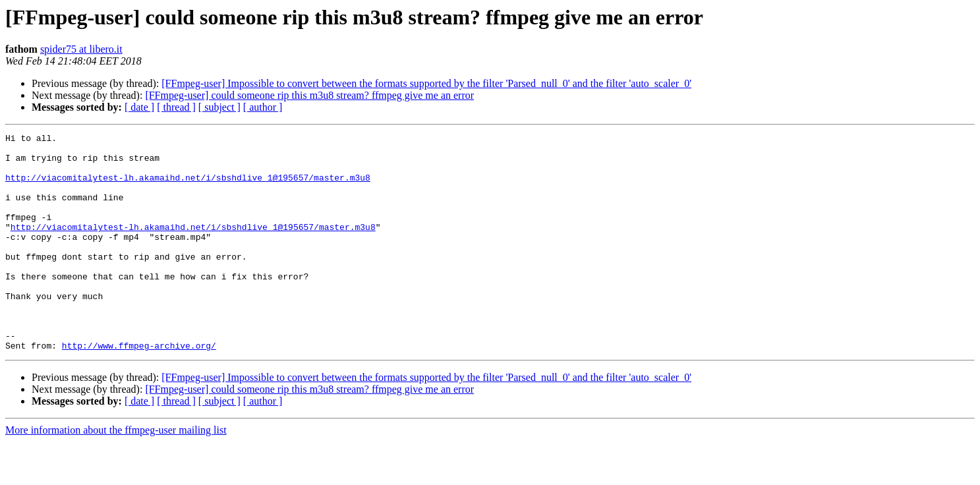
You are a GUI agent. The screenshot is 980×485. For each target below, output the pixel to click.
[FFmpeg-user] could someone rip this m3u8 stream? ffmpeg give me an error (309, 95)
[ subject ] (219, 107)
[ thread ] (176, 107)
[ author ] (263, 107)
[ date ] (139, 107)
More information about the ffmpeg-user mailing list (116, 473)
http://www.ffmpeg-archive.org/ (139, 389)
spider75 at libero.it (81, 49)
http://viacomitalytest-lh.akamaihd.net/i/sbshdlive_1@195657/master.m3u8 (188, 187)
